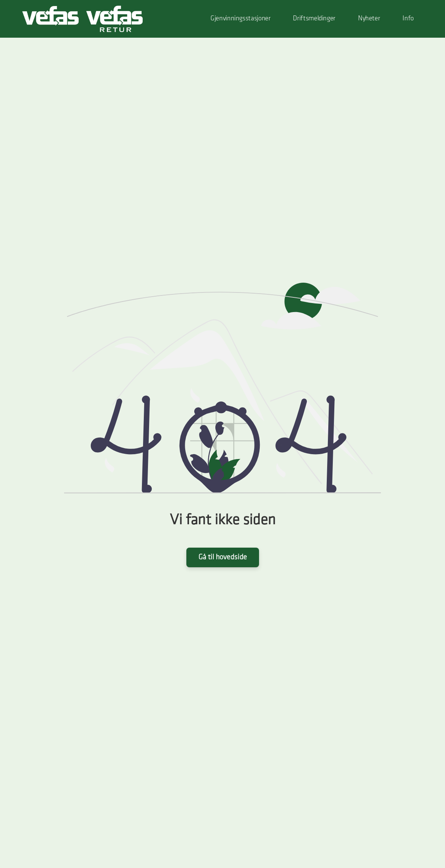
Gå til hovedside (223, 557)
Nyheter (369, 19)
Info (408, 19)
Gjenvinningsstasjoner (240, 19)
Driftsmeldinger (314, 19)
